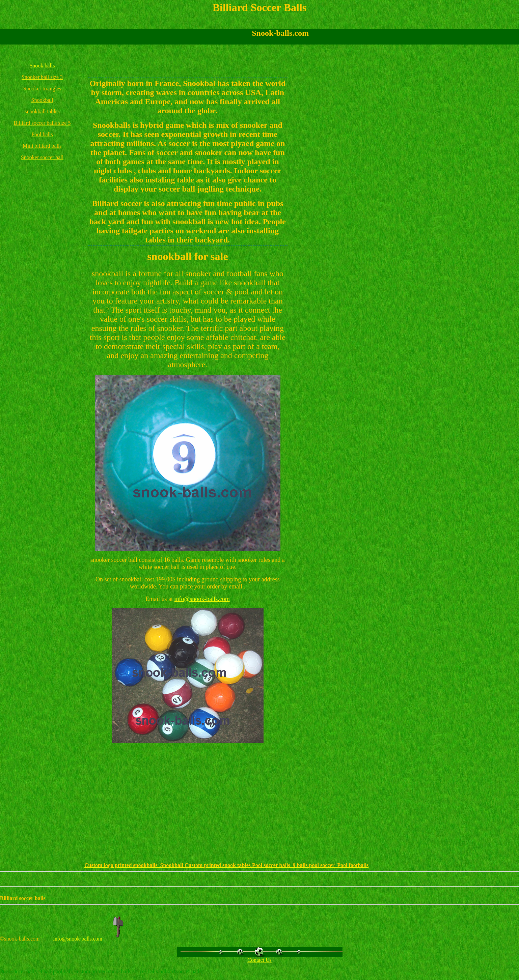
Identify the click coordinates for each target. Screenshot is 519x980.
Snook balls (42, 66)
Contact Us (259, 960)
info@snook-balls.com (202, 599)
